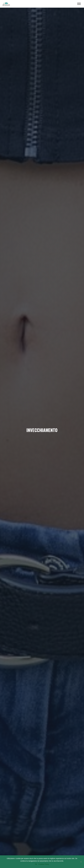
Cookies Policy (44, 864)
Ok (36, 864)
